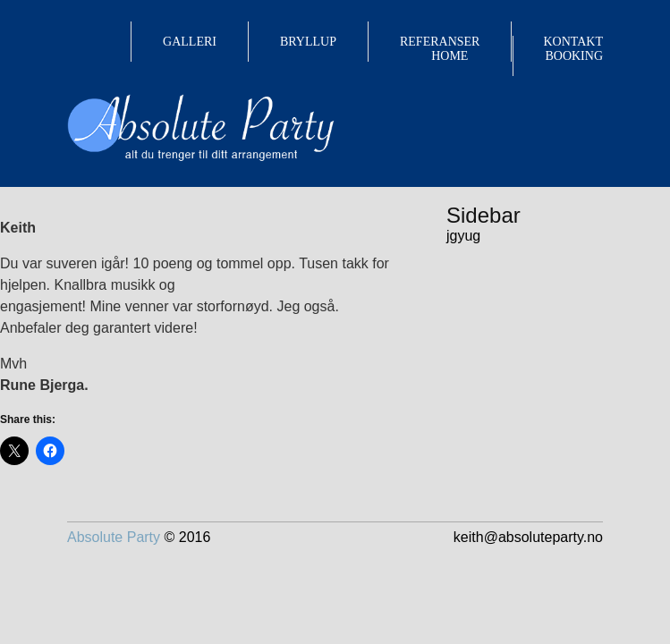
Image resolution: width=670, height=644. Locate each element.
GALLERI (190, 42)
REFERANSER (440, 42)
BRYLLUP (308, 42)
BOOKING (574, 56)
